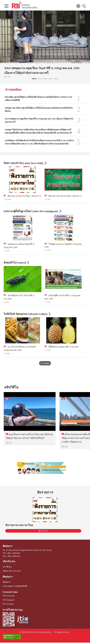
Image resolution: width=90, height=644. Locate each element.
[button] (34, 79)
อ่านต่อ (45, 365)
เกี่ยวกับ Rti (8, 565)
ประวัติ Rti (7, 570)
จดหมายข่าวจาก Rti (11, 574)
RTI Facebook (8, 598)
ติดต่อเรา (7, 550)
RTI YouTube (8, 606)
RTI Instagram (8, 602)
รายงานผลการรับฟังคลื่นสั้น (14, 588)
